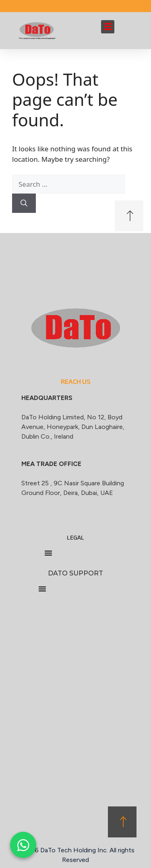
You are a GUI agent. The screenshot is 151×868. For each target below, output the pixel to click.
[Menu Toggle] (48, 553)
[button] (108, 27)
